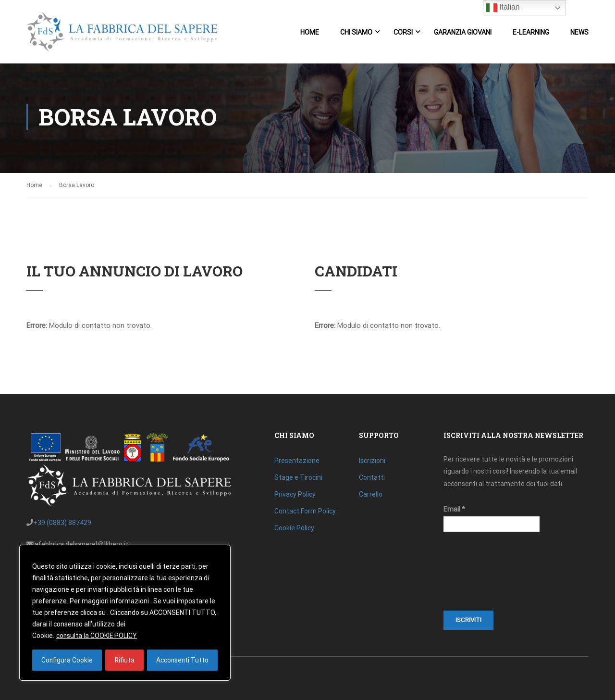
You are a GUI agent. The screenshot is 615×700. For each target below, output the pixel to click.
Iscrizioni (372, 461)
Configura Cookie (67, 660)
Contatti (372, 477)
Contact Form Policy (305, 511)
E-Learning (531, 33)
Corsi (403, 33)
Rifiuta (124, 660)
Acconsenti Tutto (182, 660)
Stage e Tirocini (298, 477)
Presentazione (297, 461)
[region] (125, 613)
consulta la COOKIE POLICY (97, 636)
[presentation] (483, 576)
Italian (503, 8)
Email (454, 509)
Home (310, 33)
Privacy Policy (295, 494)
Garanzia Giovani (463, 33)
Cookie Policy (294, 528)
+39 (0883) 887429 (62, 523)
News (579, 33)
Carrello (371, 494)
